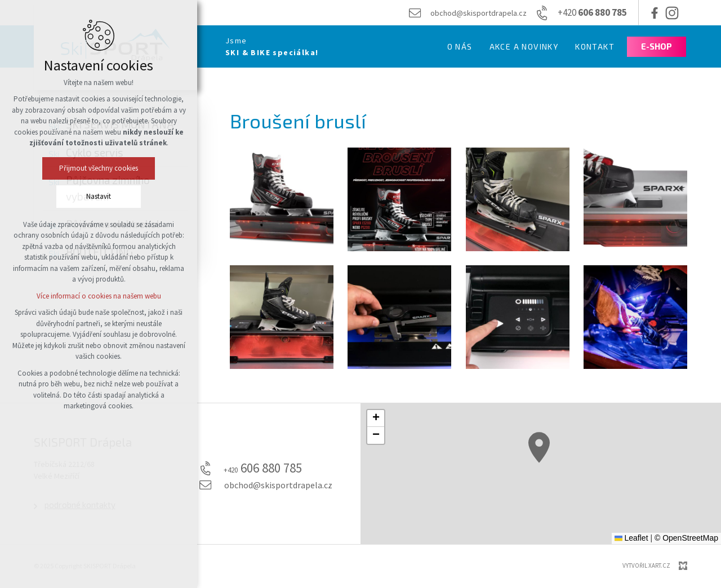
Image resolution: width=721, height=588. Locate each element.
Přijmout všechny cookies (99, 168)
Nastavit (99, 196)
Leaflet (631, 538)
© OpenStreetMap (686, 538)
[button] (539, 447)
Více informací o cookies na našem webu (99, 296)
